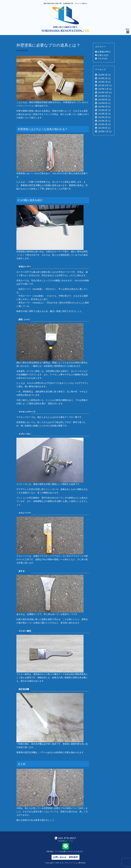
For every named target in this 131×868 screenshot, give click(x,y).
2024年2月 (104, 78)
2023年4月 (104, 110)
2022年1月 (104, 124)
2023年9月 (104, 96)
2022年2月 (104, 121)
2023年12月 (105, 85)
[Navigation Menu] (128, 30)
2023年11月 (105, 89)
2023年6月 (104, 103)
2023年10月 (105, 93)
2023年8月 (104, 100)
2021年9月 (104, 128)
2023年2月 (104, 117)
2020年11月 (105, 131)
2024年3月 (104, 75)
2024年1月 (104, 82)
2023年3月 (104, 114)
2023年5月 (104, 107)
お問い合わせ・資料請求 (65, 857)
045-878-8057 (67, 838)
